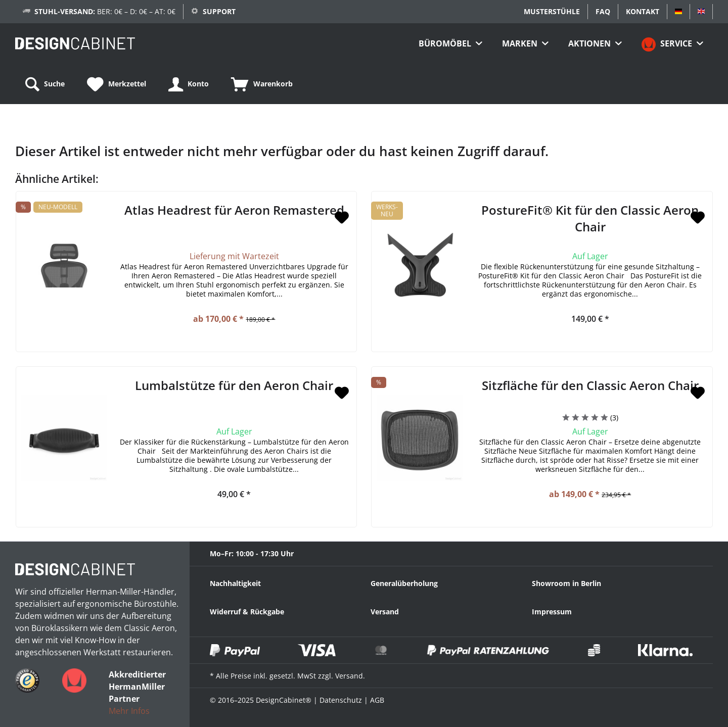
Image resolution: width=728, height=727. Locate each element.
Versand (385, 612)
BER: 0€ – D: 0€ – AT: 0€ (105, 11)
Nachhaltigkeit (235, 583)
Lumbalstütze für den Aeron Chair (234, 385)
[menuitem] (450, 43)
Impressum (552, 612)
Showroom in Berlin (566, 583)
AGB (377, 700)
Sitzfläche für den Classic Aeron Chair (590, 385)
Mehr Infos (129, 711)
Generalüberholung (404, 583)
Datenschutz (341, 700)
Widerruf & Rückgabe (247, 612)
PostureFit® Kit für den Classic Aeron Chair (590, 218)
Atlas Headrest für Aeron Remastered (234, 210)
